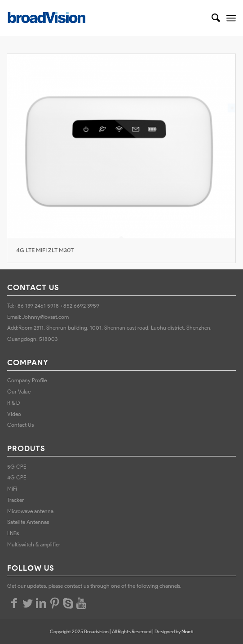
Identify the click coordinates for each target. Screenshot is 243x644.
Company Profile (27, 380)
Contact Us (20, 425)
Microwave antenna (30, 511)
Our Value (19, 391)
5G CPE (17, 467)
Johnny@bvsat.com (45, 317)
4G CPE (17, 477)
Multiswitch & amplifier (34, 544)
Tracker (15, 500)
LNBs (13, 533)
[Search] (211, 18)
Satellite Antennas (28, 522)
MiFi (12, 489)
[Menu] (231, 18)
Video (14, 414)
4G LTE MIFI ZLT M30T (45, 250)
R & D (13, 403)
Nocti (187, 631)
